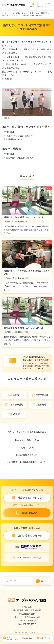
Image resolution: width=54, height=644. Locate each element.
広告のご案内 (27, 448)
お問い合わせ (45, 638)
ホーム (4, 13)
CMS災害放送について (27, 455)
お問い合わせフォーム (30, 536)
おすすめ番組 (42, 395)
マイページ (41, 7)
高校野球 (42, 405)
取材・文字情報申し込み (27, 440)
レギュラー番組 (28, 13)
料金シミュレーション (13, 638)
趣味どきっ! (45, 13)
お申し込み (33, 7)
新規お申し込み (29, 513)
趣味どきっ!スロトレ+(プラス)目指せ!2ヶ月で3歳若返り (22, 15)
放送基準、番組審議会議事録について (27, 462)
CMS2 (37, 13)
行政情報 (15, 414)
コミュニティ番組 (14, 13)
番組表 (16, 395)
